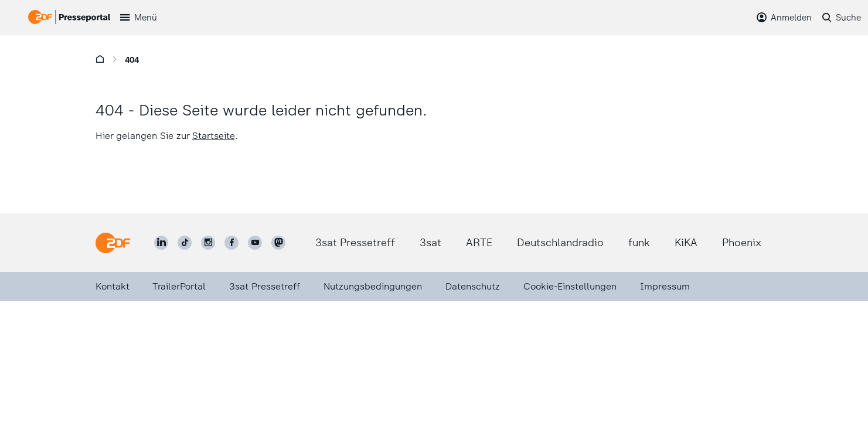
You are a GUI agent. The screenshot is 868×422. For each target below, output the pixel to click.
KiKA (686, 243)
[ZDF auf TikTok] (185, 243)
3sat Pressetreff (355, 243)
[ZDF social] (278, 243)
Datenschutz (473, 286)
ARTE (479, 243)
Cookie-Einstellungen (570, 286)
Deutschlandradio (560, 243)
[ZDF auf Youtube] (255, 243)
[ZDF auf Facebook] (232, 243)
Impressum (665, 286)
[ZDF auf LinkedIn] (161, 243)
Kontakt (113, 286)
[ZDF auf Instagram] (208, 243)
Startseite (214, 136)
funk (639, 243)
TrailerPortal (179, 286)
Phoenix (742, 243)
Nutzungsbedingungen (373, 286)
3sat (430, 243)
